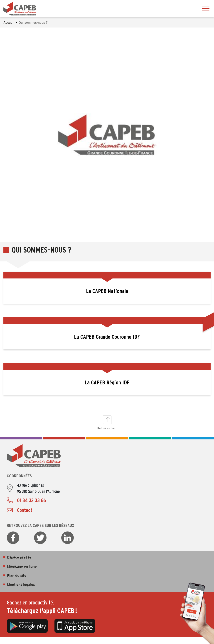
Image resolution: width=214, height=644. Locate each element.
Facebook (13, 538)
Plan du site (17, 576)
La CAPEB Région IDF (107, 382)
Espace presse (19, 558)
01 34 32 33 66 (31, 500)
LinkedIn (68, 538)
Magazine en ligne (22, 567)
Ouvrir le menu (205, 9)
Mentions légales (21, 585)
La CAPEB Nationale (107, 291)
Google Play (27, 626)
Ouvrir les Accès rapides (208, 322)
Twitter (40, 538)
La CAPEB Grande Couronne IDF (107, 337)
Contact (25, 510)
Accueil (9, 23)
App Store (75, 626)
